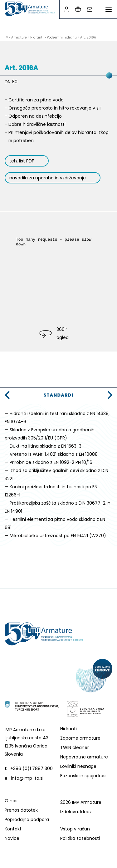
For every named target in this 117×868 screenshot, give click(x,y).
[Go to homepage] (30, 9)
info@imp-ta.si (27, 778)
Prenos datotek (21, 810)
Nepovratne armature (84, 757)
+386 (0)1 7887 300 (32, 768)
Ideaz (86, 812)
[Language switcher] (78, 10)
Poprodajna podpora (27, 819)
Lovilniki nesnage (78, 766)
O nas (11, 801)
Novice (12, 838)
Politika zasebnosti (80, 838)
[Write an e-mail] (89, 10)
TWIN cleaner (75, 747)
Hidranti (68, 729)
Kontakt (13, 829)
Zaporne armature (80, 738)
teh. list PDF (22, 161)
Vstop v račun (75, 829)
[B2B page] (66, 10)
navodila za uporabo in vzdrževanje (48, 178)
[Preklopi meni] (109, 9)
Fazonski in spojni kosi (83, 776)
